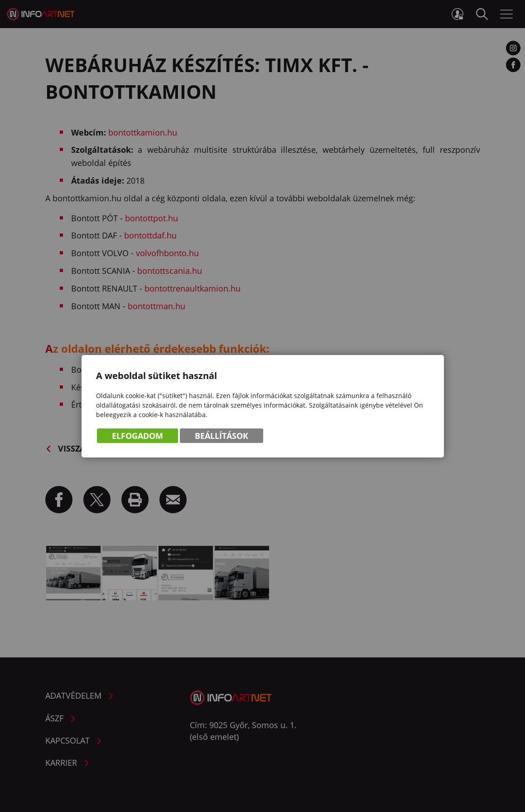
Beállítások (222, 436)
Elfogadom (137, 436)
